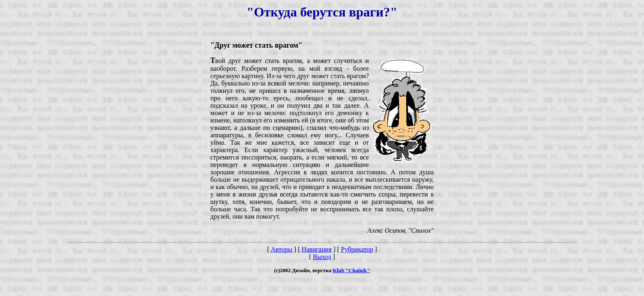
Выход (322, 257)
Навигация (316, 249)
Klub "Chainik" (351, 270)
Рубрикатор (357, 249)
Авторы (282, 249)
